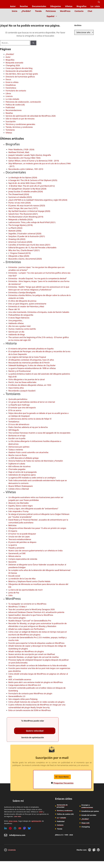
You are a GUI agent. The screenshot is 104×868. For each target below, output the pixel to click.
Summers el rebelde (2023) (20, 197)
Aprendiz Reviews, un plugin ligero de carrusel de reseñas (34, 657)
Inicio (15, 11)
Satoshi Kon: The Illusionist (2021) (23, 214)
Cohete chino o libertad (19, 489)
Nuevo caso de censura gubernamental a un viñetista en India (35, 551)
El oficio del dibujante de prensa (22, 301)
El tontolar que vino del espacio (22, 408)
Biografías (82, 6)
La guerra (13, 545)
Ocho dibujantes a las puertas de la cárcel (27, 379)
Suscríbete (62, 777)
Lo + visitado (61, 818)
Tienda (38, 11)
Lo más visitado (12, 99)
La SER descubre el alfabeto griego (24, 458)
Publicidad (10, 107)
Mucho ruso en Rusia (18, 455)
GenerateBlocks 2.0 (17, 696)
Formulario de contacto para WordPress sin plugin (30, 693)
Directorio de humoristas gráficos (20, 77)
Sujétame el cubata (17, 464)
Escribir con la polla (17, 438)
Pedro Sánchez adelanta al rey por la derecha (28, 427)
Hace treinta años (16, 388)
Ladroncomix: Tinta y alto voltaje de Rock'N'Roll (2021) (32, 222)
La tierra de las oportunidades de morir (26, 590)
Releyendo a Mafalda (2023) (20, 219)
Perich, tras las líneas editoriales (22, 382)
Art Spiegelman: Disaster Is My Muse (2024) (27, 189)
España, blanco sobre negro (21, 506)
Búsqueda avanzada (14, 63)
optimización (36, 821)
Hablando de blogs (17, 334)
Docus (8, 79)
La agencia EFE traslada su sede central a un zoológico (32, 478)
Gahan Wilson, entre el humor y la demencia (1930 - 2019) (34, 161)
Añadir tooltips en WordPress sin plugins (26, 651)
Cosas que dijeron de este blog (19, 68)
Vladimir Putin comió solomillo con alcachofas (28, 452)
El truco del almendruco (19, 424)
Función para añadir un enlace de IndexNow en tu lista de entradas (38, 665)
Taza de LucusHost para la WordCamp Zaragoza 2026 (31, 609)
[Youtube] (20, 828)
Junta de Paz (14, 593)
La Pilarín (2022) (15, 228)
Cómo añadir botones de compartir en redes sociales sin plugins (36, 702)
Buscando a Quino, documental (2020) (25, 259)
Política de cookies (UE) (65, 814)
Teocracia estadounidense (20, 539)
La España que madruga (19, 405)
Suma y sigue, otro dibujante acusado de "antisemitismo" (33, 509)
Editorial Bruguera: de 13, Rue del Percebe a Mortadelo (32, 248)
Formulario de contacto (16, 91)
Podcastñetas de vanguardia (21, 315)
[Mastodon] (24, 828)
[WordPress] (15, 828)
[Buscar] (33, 43)
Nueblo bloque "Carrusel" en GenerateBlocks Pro (30, 621)
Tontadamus (14, 422)
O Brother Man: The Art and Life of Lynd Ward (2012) (32, 186)
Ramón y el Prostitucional (19, 371)
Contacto (79, 11)
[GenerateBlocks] (94, 850)
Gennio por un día (16, 332)
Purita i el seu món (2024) (19, 203)
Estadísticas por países (90, 811)
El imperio (13, 531)
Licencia (9, 96)
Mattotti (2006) (15, 231)
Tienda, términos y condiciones (19, 127)
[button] (99, 2)
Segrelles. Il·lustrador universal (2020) (25, 234)
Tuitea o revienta (16, 450)
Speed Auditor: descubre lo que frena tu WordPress (31, 615)
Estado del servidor (89, 815)
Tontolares (10, 130)
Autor (13, 6)
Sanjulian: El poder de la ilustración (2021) (27, 236)
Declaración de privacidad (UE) (19, 71)
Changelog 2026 (13, 65)
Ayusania (12, 562)
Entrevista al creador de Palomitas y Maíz (26, 306)
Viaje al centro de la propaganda (22, 472)
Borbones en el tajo (17, 436)
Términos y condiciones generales (20, 124)
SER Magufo (14, 430)
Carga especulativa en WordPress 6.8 (24, 685)
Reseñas (24, 6)
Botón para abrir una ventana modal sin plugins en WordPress (36, 682)
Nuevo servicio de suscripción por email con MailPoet (32, 654)
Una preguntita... (16, 320)
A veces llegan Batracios (19, 318)
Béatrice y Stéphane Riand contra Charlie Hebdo (29, 581)
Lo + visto (95, 6)
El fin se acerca (15, 410)
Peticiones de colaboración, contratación (23, 102)
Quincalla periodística (18, 399)
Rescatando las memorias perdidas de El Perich (29, 363)
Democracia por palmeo (19, 447)
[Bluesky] (29, 828)
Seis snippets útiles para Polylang (23, 699)
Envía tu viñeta (12, 82)
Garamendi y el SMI (17, 553)
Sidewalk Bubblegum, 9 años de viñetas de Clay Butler (32, 365)
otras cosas (13, 821)
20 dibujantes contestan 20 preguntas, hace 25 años (31, 360)
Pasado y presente (16, 548)
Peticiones (51, 11)
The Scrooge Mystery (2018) (20, 225)
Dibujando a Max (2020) (19, 256)
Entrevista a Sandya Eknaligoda (22, 292)
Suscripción (11, 121)
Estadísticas (11, 85)
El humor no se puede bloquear (22, 534)
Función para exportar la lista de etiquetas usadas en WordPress (36, 643)
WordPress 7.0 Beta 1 (18, 607)
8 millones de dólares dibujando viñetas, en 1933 (30, 385)
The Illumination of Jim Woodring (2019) (26, 217)
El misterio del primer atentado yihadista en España (31, 349)
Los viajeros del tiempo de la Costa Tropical (27, 357)
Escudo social (14, 576)
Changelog (86, 827)
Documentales (39, 6)
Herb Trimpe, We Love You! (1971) (23, 208)
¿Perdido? (26, 11)
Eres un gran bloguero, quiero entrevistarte (27, 304)
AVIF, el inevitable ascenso (20, 679)
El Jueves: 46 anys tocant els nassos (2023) (27, 205)
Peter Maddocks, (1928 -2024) (21, 149)
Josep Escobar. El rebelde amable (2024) (26, 191)
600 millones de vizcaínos (19, 466)
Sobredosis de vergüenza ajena (22, 475)
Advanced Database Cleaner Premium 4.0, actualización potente (36, 612)
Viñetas (69, 6)
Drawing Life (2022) (17, 239)
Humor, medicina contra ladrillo (22, 329)
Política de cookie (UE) (15, 105)
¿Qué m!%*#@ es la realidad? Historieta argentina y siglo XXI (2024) (38, 200)
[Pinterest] (10, 828)
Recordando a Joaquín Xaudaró (22, 391)
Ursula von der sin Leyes (19, 537)
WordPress (65, 11)
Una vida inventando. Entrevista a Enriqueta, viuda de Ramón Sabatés (39, 312)
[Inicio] (98, 20)
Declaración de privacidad (62, 806)
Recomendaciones (14, 110)
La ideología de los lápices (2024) (23, 177)
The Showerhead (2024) (19, 194)
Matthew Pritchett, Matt (19, 152)
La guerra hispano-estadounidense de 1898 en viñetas (32, 368)
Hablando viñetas (16, 323)
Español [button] (53, 16)
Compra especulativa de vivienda (23, 559)
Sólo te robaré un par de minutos (20, 119)
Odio (11, 595)
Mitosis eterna (15, 556)
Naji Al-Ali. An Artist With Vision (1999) (25, 183)
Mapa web (86, 823)
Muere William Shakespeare (21, 486)
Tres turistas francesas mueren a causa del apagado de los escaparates (39, 433)
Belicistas (12, 525)
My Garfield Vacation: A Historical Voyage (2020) (29, 211)
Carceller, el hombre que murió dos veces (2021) (29, 245)
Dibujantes (56, 6)
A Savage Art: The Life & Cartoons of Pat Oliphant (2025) (33, 180)
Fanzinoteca (11, 88)
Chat (90, 11)
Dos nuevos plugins (17, 618)
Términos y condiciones (65, 811)
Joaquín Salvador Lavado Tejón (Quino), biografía (30, 155)
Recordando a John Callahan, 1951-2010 (26, 169)
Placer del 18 (14, 309)
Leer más (17, 816)
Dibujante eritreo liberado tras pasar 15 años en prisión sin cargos (37, 528)
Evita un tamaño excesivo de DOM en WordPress (30, 710)
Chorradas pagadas (17, 469)
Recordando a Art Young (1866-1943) (24, 158)
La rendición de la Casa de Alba (22, 579)
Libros (8, 93)
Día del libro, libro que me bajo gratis (22, 74)
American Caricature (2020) (20, 242)
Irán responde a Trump (18, 511)
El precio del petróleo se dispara (22, 542)
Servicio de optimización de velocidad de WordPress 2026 (31, 116)
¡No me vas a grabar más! (20, 326)
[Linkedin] (5, 828)
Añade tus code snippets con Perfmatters (26, 629)
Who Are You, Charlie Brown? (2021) (24, 250)
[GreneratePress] (90, 850)
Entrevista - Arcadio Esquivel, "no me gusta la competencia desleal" (38, 278)
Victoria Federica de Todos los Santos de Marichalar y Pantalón (36, 461)
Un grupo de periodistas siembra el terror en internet (32, 402)
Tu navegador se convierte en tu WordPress (27, 604)
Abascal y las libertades (19, 503)
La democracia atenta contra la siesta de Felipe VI (30, 419)
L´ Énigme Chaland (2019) (19, 253)
